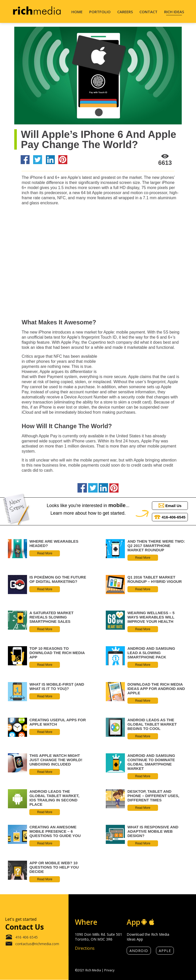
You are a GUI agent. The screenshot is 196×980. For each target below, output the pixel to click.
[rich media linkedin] (184, 950)
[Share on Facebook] (25, 160)
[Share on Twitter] (38, 160)
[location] (101, 922)
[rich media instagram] (184, 913)
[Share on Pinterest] (63, 160)
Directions (85, 948)
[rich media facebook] (184, 938)
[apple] (152, 922)
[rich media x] (184, 925)
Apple (165, 951)
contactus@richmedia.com (32, 944)
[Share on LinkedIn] (50, 160)
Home (77, 12)
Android (139, 951)
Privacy (109, 970)
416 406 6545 (21, 938)
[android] (144, 922)
